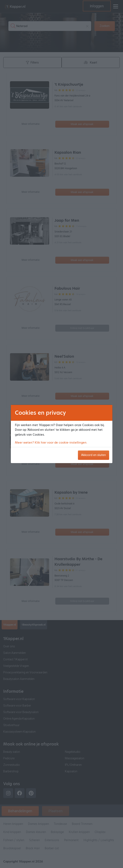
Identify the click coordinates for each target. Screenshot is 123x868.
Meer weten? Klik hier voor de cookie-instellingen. (51, 443)
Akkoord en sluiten (94, 455)
